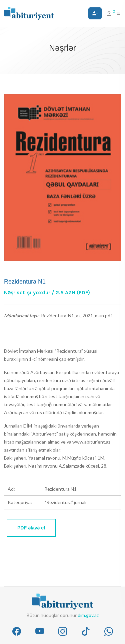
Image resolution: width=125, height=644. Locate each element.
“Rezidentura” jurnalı (65, 502)
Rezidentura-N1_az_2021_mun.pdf (76, 315)
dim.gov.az (88, 615)
